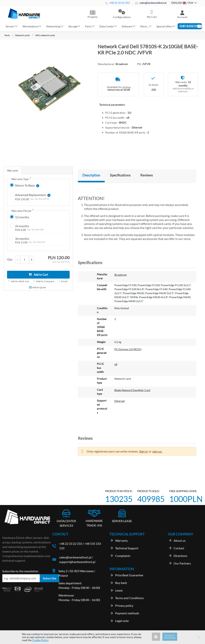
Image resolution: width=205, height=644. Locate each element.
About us (180, 540)
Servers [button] (10, 26)
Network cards (22, 35)
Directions (180, 556)
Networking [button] (53, 26)
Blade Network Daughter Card (132, 390)
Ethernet (120, 401)
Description (91, 175)
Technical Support (127, 548)
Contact (179, 548)
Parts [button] (88, 26)
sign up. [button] (157, 451)
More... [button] (144, 26)
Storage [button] (73, 26)
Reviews (147, 175)
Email (64, 281)
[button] (122, 14)
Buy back (121, 583)
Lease (119, 590)
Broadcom (121, 275)
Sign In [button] (144, 451)
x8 (116, 364)
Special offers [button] (164, 26)
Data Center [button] (107, 26)
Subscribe (49, 578)
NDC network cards (45, 35)
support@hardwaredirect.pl (77, 562)
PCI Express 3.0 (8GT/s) (128, 349)
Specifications (120, 175)
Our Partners (182, 563)
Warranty (13, 170)
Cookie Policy (40, 640)
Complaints (123, 556)
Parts (7, 35)
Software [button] (127, 26)
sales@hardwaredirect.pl (151, 3)
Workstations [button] (30, 26)
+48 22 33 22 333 (117, 3)
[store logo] (24, 13)
